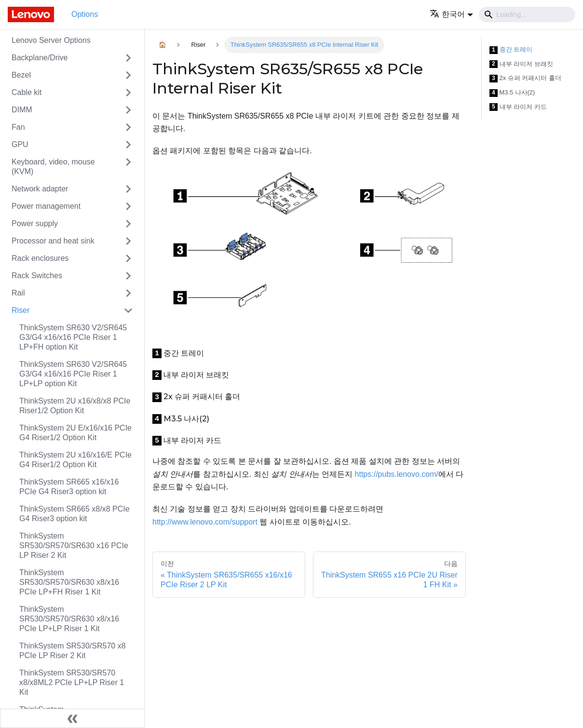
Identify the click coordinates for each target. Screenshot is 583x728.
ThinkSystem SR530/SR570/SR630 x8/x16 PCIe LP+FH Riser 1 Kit (69, 582)
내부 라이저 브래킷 (521, 64)
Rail (18, 293)
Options (85, 14)
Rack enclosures (40, 258)
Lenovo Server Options (51, 40)
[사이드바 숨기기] (72, 718)
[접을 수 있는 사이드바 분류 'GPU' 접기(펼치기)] (128, 145)
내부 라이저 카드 (518, 107)
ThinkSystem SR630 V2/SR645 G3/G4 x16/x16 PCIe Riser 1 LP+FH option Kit (73, 337)
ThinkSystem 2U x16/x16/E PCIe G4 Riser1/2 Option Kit (75, 460)
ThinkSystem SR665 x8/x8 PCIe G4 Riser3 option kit (75, 514)
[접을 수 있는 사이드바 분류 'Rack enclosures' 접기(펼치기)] (128, 258)
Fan (18, 127)
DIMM (22, 110)
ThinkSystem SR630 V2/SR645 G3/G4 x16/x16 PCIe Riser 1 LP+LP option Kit (73, 374)
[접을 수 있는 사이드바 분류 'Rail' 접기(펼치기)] (128, 293)
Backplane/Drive (40, 58)
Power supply (35, 223)
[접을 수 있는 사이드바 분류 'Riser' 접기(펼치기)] (128, 310)
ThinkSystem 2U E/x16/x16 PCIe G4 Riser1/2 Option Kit (75, 433)
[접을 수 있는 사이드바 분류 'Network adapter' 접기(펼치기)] (128, 189)
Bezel (21, 75)
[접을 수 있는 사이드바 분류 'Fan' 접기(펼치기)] (128, 127)
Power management (46, 206)
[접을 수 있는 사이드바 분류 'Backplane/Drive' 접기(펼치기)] (128, 58)
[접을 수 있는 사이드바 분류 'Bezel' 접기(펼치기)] (128, 75)
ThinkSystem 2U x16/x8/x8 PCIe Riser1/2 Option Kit (75, 406)
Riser (20, 310)
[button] (451, 14)
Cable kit (27, 92)
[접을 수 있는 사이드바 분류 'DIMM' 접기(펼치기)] (128, 110)
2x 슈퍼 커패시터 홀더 (525, 78)
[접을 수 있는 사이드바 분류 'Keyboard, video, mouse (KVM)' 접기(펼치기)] (128, 167)
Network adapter (40, 189)
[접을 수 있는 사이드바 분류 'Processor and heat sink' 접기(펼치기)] (128, 241)
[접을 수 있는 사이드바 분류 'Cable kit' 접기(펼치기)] (128, 93)
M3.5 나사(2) (512, 93)
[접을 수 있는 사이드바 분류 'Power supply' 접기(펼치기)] (128, 224)
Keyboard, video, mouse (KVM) (53, 167)
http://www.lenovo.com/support (205, 522)
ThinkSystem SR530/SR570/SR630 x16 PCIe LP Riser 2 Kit (74, 546)
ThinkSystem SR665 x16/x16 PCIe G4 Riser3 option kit (69, 487)
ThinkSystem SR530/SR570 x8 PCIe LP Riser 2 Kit (73, 651)
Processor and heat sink (53, 241)
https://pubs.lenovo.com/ (397, 474)
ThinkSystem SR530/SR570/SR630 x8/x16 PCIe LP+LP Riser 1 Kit (69, 619)
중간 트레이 (511, 50)
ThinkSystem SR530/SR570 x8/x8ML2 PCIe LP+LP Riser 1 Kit (72, 682)
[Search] (527, 14)
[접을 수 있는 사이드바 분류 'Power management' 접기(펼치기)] (128, 206)
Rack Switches (37, 276)
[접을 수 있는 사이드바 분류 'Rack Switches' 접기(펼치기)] (128, 276)
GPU (20, 144)
